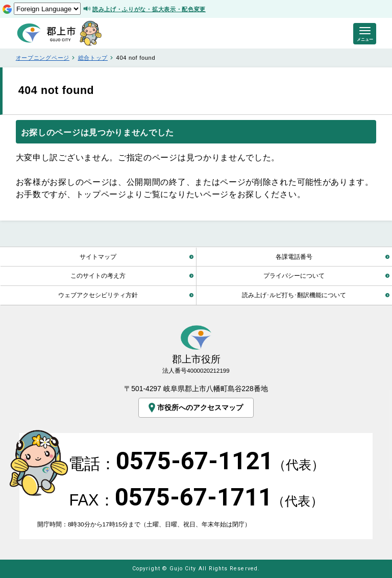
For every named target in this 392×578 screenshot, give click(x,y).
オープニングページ (43, 58)
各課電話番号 (294, 257)
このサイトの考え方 (98, 275)
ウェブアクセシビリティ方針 (98, 295)
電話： (196, 464)
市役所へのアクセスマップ (195, 408)
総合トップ (93, 58)
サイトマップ (98, 257)
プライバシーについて (294, 275)
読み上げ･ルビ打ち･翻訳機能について (294, 295)
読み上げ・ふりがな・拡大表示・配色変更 (149, 9)
